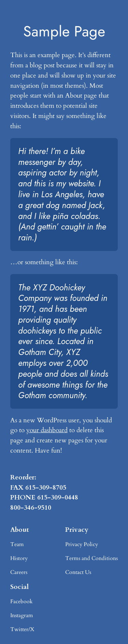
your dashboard (47, 430)
